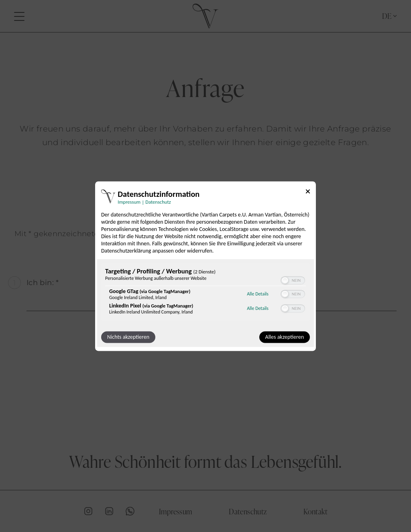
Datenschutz (248, 511)
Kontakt (315, 511)
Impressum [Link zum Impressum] (129, 202)
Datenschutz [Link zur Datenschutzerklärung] (158, 202)
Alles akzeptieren (285, 337)
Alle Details (258, 294)
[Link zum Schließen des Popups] (308, 193)
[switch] (293, 280)
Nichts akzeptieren (128, 337)
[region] (205, 293)
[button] (285, 280)
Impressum (175, 511)
